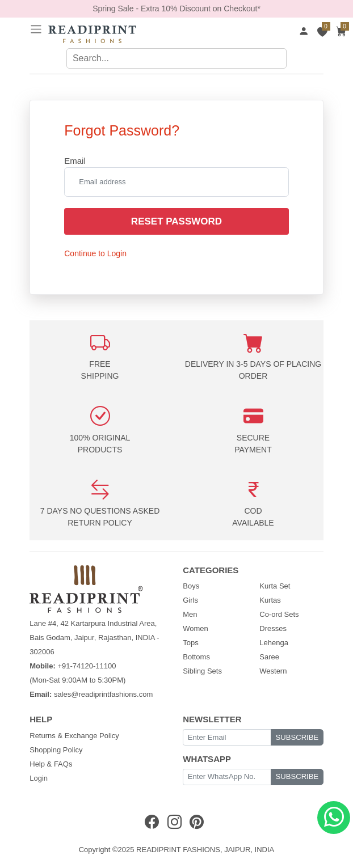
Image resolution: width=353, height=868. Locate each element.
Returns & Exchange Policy (74, 736)
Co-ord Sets (279, 614)
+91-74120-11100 (87, 666)
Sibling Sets (202, 671)
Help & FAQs (51, 764)
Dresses (273, 628)
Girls (190, 600)
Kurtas (270, 600)
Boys (191, 586)
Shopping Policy (56, 750)
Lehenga (274, 643)
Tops (190, 643)
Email (75, 161)
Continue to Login (95, 253)
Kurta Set (275, 586)
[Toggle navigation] (36, 29)
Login (39, 778)
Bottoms (196, 657)
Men (190, 614)
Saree (269, 657)
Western (273, 671)
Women (196, 628)
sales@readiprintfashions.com (103, 694)
